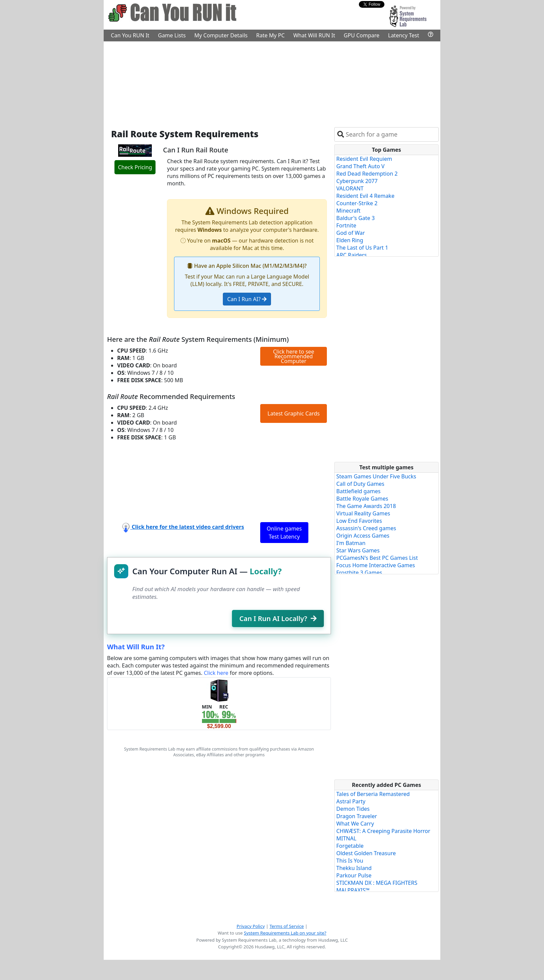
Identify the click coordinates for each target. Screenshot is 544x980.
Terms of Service (287, 926)
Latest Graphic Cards (294, 413)
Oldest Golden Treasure (366, 853)
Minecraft (348, 211)
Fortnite (346, 225)
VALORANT (350, 188)
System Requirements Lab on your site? (285, 933)
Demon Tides (353, 809)
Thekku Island (354, 868)
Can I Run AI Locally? (278, 619)
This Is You (350, 861)
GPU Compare (362, 35)
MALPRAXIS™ (353, 890)
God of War (351, 233)
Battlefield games (358, 491)
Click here (216, 673)
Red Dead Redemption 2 (367, 174)
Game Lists (172, 35)
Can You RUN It (130, 35)
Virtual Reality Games (363, 513)
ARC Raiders (352, 255)
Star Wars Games (358, 550)
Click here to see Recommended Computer (294, 356)
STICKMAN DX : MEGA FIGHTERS (377, 883)
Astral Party (351, 801)
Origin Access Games (363, 536)
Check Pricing (135, 167)
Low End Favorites (359, 521)
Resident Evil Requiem (364, 159)
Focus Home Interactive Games (376, 565)
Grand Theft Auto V (360, 166)
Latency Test (404, 35)
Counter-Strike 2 (357, 203)
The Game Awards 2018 (366, 506)
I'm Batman (351, 543)
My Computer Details (221, 35)
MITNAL (346, 838)
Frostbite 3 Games (359, 573)
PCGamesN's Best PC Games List (377, 558)
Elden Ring (350, 240)
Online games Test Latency (284, 533)
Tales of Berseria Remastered (373, 794)
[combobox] (391, 134)
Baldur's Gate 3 (355, 218)
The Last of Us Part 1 (362, 248)
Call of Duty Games (360, 484)
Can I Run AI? (247, 299)
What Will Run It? (136, 647)
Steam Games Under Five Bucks (376, 476)
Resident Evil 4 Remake (365, 196)
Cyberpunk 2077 (357, 181)
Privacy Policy (251, 926)
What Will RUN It (314, 35)
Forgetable (350, 846)
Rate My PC (270, 35)
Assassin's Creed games (366, 528)
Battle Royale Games (362, 499)
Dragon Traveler (357, 816)
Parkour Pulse (354, 875)
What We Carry (355, 824)
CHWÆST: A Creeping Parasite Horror (383, 831)
